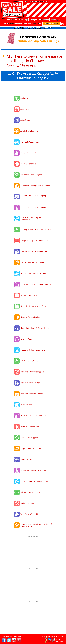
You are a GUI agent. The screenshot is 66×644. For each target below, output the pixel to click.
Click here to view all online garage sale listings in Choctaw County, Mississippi (35, 61)
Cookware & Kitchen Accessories (34, 251)
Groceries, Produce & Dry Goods (34, 306)
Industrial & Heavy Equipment (33, 350)
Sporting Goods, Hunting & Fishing (35, 481)
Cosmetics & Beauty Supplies (32, 262)
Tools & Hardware (28, 503)
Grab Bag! (24, 20)
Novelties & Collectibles (30, 427)
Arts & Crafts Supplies (29, 131)
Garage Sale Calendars (39, 20)
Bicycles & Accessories (30, 142)
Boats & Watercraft (28, 153)
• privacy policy (7, 637)
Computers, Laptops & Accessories (35, 240)
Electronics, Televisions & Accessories (36, 284)
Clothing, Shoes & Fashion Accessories (36, 229)
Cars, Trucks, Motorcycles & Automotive (32, 219)
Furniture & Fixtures (29, 295)
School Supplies (27, 459)
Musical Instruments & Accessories (35, 416)
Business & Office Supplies (31, 175)
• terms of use (17, 637)
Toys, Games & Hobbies (30, 514)
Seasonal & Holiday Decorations (34, 470)
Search (55, 20)
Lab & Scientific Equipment (31, 361)
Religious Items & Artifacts (31, 448)
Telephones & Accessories (31, 492)
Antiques (24, 98)
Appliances (25, 109)
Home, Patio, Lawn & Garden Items (35, 328)
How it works (12, 20)
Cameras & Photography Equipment (35, 186)
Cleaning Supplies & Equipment (33, 208)
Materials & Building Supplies (32, 372)
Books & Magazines (28, 164)
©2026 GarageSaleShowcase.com (52, 636)
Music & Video (26, 405)
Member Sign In (51, 23)
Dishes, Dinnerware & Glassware (34, 273)
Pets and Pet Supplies (29, 437)
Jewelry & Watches (28, 339)
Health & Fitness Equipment (32, 317)
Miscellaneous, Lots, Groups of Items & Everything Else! (36, 525)
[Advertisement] (33, 88)
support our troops (59, 640)
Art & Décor (25, 120)
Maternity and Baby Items (31, 383)
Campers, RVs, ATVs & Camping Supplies (33, 197)
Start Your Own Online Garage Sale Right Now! (22, 24)
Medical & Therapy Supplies (32, 394)
